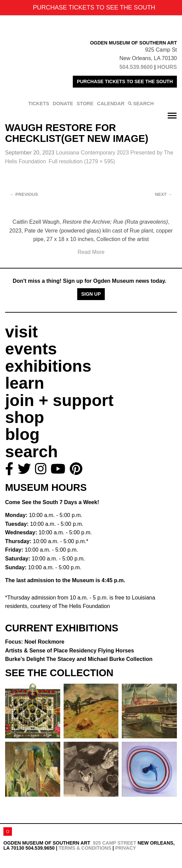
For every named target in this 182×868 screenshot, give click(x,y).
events (31, 349)
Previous (24, 194)
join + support (59, 400)
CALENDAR (111, 104)
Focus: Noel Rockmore (35, 642)
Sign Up (91, 294)
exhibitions (48, 366)
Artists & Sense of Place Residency (70, 651)
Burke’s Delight (79, 659)
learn (25, 383)
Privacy (126, 848)
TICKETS (39, 104)
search (31, 452)
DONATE (63, 104)
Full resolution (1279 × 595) (82, 161)
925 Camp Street (114, 843)
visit (21, 332)
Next (164, 194)
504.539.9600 (136, 67)
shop (25, 417)
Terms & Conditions (85, 848)
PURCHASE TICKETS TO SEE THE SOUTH (125, 81)
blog (22, 434)
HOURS (167, 67)
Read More (91, 252)
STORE (85, 104)
